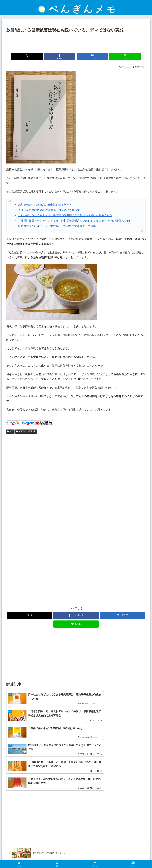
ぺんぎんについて (109, 858)
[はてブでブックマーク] (88, 57)
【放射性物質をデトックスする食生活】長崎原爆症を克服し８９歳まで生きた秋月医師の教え (74, 221)
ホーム (39, 858)
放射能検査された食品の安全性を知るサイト (45, 205)
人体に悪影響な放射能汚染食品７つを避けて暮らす (49, 210)
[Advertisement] (76, 42)
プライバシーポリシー (69, 858)
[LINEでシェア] (111, 57)
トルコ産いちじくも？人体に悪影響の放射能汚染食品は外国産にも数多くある (65, 215)
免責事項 (51, 858)
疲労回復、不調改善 (26, 431)
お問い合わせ (90, 858)
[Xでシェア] (41, 57)
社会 (10, 431)
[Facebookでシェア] (64, 57)
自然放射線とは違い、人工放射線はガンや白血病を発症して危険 (57, 226)
